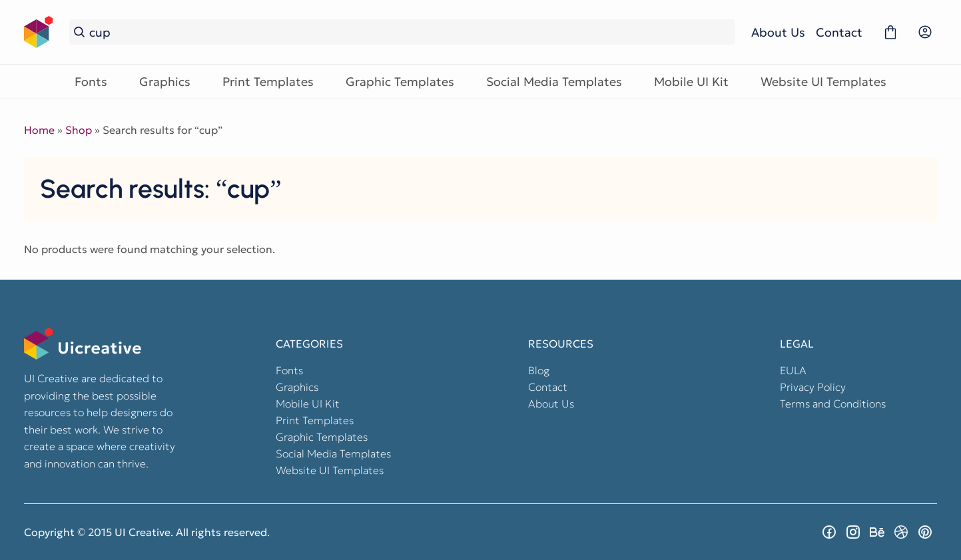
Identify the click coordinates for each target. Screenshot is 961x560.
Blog (539, 370)
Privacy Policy (813, 387)
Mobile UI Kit (691, 82)
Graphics (165, 82)
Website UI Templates (823, 82)
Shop (79, 130)
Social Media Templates (554, 82)
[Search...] (410, 32)
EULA (793, 370)
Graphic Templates (400, 82)
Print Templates (268, 82)
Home (39, 130)
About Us (778, 32)
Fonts (91, 82)
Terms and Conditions (833, 404)
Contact (839, 32)
